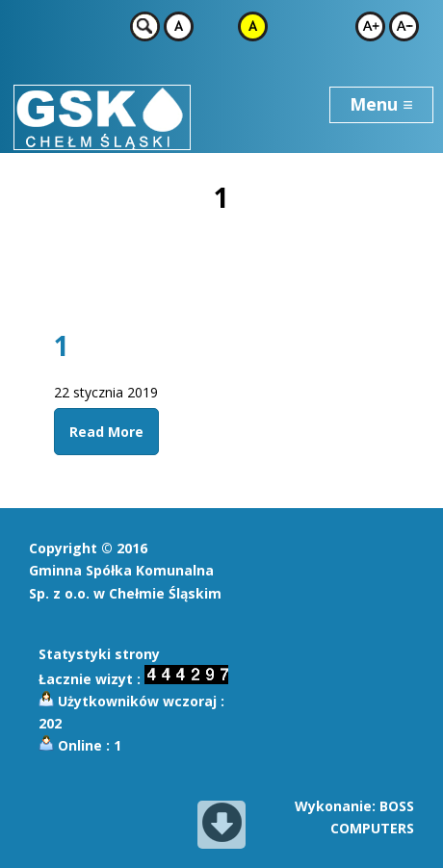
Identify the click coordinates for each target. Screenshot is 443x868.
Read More (106, 432)
